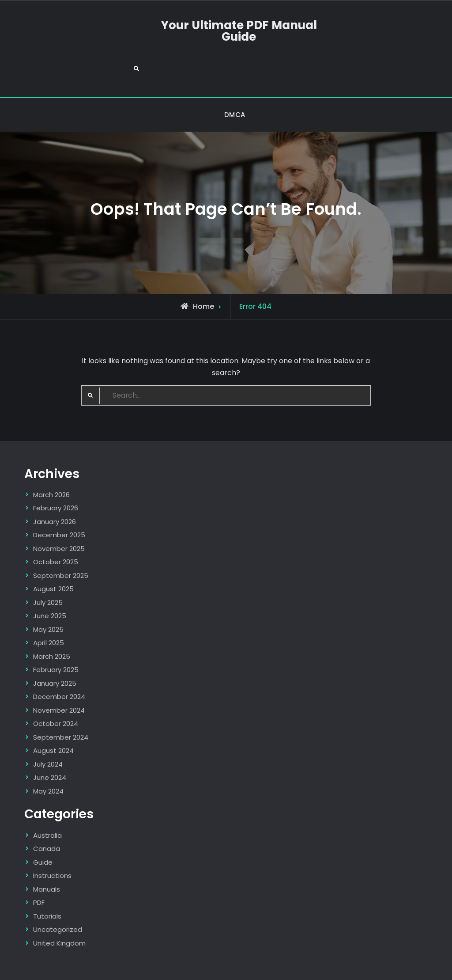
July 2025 (48, 571)
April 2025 (49, 611)
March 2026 (51, 463)
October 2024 (56, 692)
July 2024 (48, 732)
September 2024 (61, 705)
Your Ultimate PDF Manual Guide (226, 32)
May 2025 (48, 598)
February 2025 (56, 638)
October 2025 (56, 530)
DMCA (235, 83)
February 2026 (56, 477)
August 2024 (53, 719)
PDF (39, 871)
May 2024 (48, 759)
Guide (43, 830)
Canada (47, 817)
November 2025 (59, 517)
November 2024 (59, 678)
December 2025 (59, 503)
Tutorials (47, 884)
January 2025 (55, 651)
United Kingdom (59, 911)
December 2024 (59, 665)
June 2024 (50, 746)
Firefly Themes (337, 965)
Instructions (52, 844)
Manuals (47, 857)
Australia (47, 803)
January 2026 (55, 490)
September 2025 (61, 544)
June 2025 (50, 584)
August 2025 (53, 557)
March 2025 (52, 625)
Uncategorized (58, 898)
